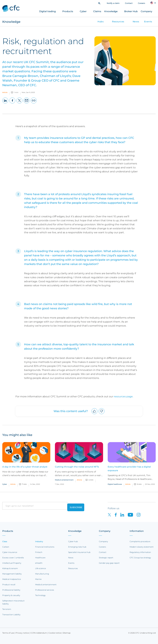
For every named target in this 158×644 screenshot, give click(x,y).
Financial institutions (45, 547)
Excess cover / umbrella (13, 558)
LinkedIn (5, 103)
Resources (118, 22)
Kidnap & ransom (10, 568)
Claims (97, 11)
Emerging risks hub (77, 547)
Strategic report (106, 558)
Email (27, 103)
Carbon (6, 547)
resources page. (123, 396)
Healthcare (40, 558)
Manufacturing (42, 574)
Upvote (95, 414)
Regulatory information (140, 552)
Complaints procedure (140, 541)
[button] (99, 3)
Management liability (12, 574)
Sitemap (67, 633)
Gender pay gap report (109, 563)
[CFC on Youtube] (132, 515)
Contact (129, 3)
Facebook (12, 103)
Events (148, 22)
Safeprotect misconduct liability (13, 602)
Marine (38, 579)
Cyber (83, 11)
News (136, 22)
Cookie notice (55, 633)
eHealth (39, 563)
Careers (141, 3)
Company (146, 11)
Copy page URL (34, 103)
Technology (40, 595)
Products (68, 11)
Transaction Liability (11, 615)
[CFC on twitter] (111, 515)
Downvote (102, 414)
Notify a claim (113, 3)
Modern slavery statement (142, 547)
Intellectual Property (12, 563)
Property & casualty (11, 595)
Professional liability (11, 590)
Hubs (101, 22)
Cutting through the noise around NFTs (77, 467)
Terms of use (8, 633)
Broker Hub (131, 11)
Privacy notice (22, 633)
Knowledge (111, 11)
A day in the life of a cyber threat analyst (25, 467)
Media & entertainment (46, 585)
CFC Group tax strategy (140, 558)
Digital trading (47, 11)
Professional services (45, 590)
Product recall (9, 585)
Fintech (39, 552)
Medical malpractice (12, 579)
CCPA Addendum (39, 633)
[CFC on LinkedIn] (124, 515)
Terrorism (7, 609)
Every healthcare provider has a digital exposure (129, 469)
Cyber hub (73, 541)
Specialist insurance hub (79, 552)
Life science (41, 568)
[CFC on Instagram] (140, 515)
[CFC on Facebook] (118, 515)
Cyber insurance (10, 552)
